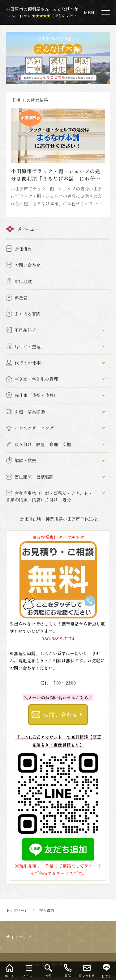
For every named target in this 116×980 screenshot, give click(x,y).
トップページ (17, 910)
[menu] (98, 12)
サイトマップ (19, 937)
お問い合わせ (60, 714)
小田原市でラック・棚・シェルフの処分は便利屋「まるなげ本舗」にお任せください (56, 178)
